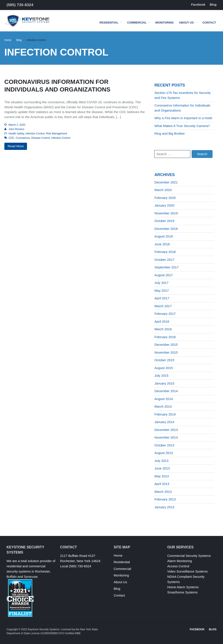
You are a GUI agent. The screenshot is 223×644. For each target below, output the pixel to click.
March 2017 (163, 306)
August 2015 (164, 368)
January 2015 (164, 383)
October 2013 (164, 445)
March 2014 (163, 406)
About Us (186, 23)
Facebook (198, 5)
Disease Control (40, 138)
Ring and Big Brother (170, 133)
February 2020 (165, 198)
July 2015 (161, 375)
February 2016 (165, 337)
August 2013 (164, 453)
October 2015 (164, 360)
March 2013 (163, 492)
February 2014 (165, 414)
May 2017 (162, 291)
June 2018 (162, 244)
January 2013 (164, 507)
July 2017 (161, 283)
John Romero (16, 129)
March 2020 (163, 190)
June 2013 (162, 468)
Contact (209, 23)
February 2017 (165, 314)
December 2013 (166, 430)
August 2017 (164, 275)
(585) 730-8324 (20, 5)
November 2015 (166, 352)
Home (8, 40)
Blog (213, 5)
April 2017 (162, 298)
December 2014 (166, 391)
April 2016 (162, 321)
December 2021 (166, 182)
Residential (109, 23)
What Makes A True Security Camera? (182, 126)
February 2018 (165, 252)
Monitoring (164, 23)
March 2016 (163, 329)
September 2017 (166, 267)
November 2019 (166, 213)
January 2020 (164, 205)
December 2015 (166, 345)
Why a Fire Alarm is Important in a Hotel (183, 118)
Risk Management (57, 134)
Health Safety (16, 134)
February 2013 (165, 499)
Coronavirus (23, 138)
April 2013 (162, 484)
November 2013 (166, 437)
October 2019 (164, 221)
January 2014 (164, 422)
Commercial (137, 23)
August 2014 (164, 399)
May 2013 (162, 476)
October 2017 (164, 260)
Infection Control (35, 134)
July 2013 (161, 461)
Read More (16, 146)
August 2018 (164, 236)
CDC (11, 138)
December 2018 (166, 229)
